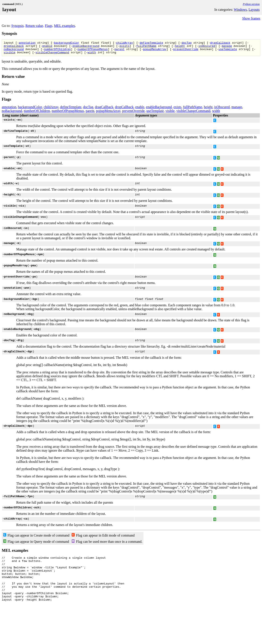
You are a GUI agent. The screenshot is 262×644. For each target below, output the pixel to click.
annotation (27, 43)
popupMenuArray (155, 51)
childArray (125, 43)
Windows (240, 10)
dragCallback (220, 43)
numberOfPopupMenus (92, 51)
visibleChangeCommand (52, 55)
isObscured (207, 47)
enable (47, 47)
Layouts (254, 10)
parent (119, 51)
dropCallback (14, 47)
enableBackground (86, 47)
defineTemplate (151, 43)
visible (10, 55)
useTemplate (228, 51)
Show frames (251, 18)
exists (124, 47)
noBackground (14, 51)
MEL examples (65, 26)
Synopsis (17, 26)
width (92, 55)
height (180, 47)
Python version (251, 4)
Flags (49, 26)
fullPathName (146, 47)
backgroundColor (67, 43)
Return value (34, 26)
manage (227, 47)
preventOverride (186, 51)
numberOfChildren (57, 51)
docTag (187, 43)
